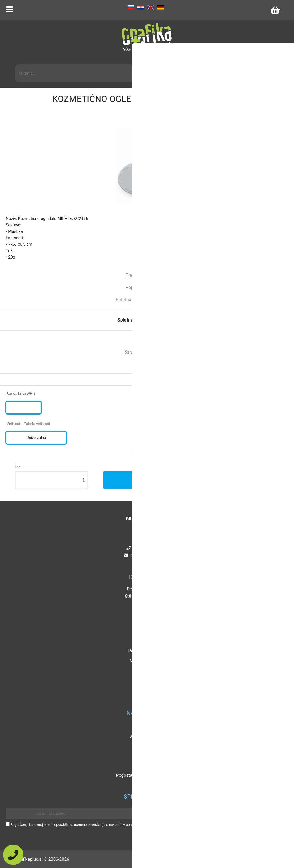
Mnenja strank (146, 756)
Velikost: (28, 424)
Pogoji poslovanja (145, 651)
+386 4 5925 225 (148, 548)
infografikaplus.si (148, 555)
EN (151, 7)
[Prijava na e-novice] (280, 813)
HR (141, 7)
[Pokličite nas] (13, 855)
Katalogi (146, 746)
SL (131, 7)
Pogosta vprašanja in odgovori (146, 775)
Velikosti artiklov (146, 737)
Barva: (21, 394)
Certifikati (145, 766)
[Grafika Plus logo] (147, 38)
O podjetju (146, 632)
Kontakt (146, 641)
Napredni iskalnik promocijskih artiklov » (240, 59)
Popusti (146, 727)
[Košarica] (275, 10)
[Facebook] (137, 563)
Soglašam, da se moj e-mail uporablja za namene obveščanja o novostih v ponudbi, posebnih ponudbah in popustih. (100, 825)
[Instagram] (143, 563)
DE (161, 7)
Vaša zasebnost (145, 661)
